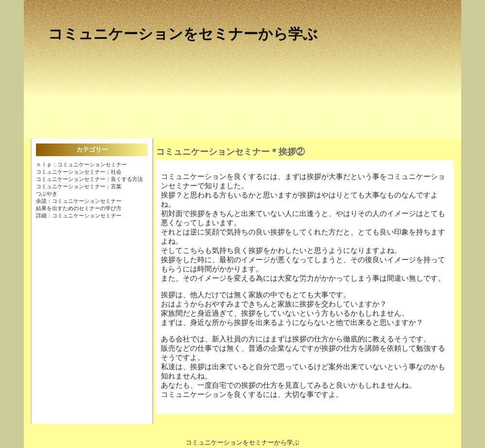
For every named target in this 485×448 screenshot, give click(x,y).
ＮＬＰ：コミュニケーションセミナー (81, 164)
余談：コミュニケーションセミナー (79, 201)
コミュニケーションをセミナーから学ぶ (183, 34)
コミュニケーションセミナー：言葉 (79, 186)
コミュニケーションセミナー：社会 (79, 172)
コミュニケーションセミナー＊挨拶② (230, 152)
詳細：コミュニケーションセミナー (79, 215)
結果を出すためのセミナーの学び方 (79, 208)
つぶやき (47, 194)
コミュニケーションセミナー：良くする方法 (89, 179)
